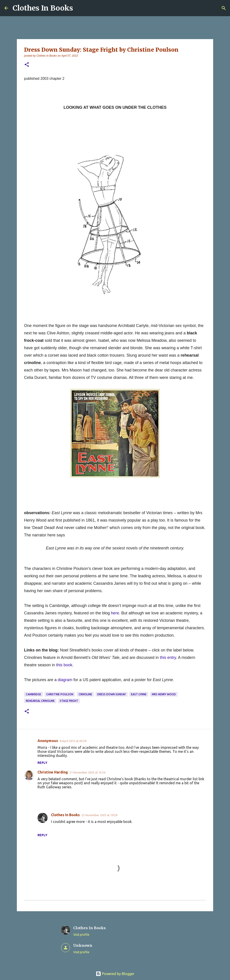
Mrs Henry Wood (164, 694)
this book (64, 665)
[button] (27, 65)
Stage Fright (69, 701)
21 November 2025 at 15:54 (87, 772)
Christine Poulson (60, 694)
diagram (65, 680)
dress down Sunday (112, 694)
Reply (42, 763)
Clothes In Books (43, 8)
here (115, 613)
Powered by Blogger (115, 974)
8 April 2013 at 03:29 (73, 741)
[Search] (224, 8)
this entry (168, 658)
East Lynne (139, 694)
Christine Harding (53, 772)
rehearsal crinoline (40, 701)
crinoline (85, 694)
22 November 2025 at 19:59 (99, 815)
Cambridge (33, 694)
